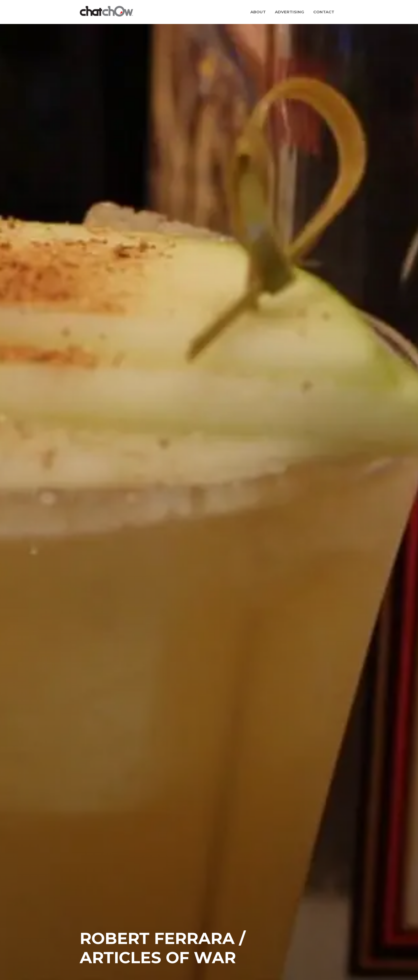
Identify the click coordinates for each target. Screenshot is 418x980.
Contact (324, 12)
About (258, 12)
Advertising (290, 12)
